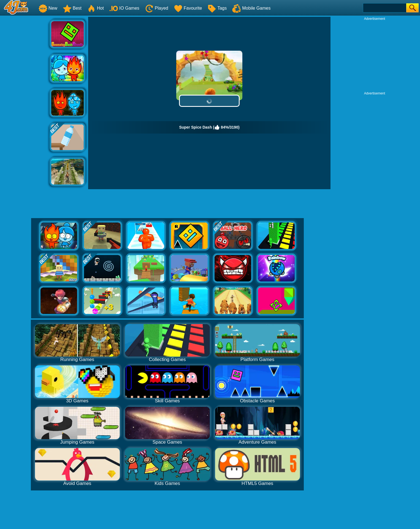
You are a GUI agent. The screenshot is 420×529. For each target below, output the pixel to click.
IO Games (124, 8)
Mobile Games (251, 8)
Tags (217, 8)
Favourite (188, 8)
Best (72, 8)
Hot (95, 8)
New (48, 8)
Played (157, 8)
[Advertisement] (25, 99)
